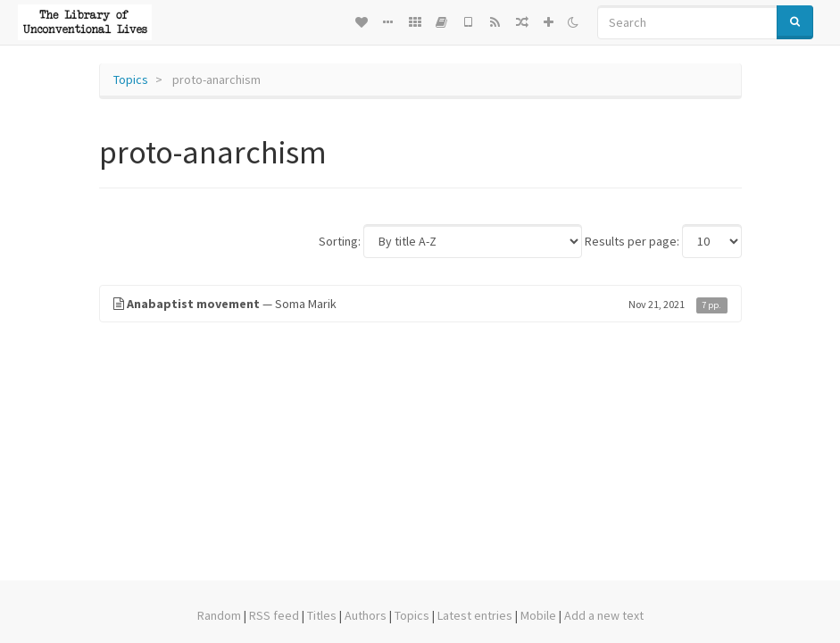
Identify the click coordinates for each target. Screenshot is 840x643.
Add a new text (604, 615)
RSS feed (274, 615)
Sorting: (340, 241)
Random (219, 615)
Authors (366, 615)
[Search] (687, 22)
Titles (322, 615)
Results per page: (632, 241)
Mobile (538, 615)
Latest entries (475, 615)
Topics (131, 79)
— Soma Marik (420, 304)
